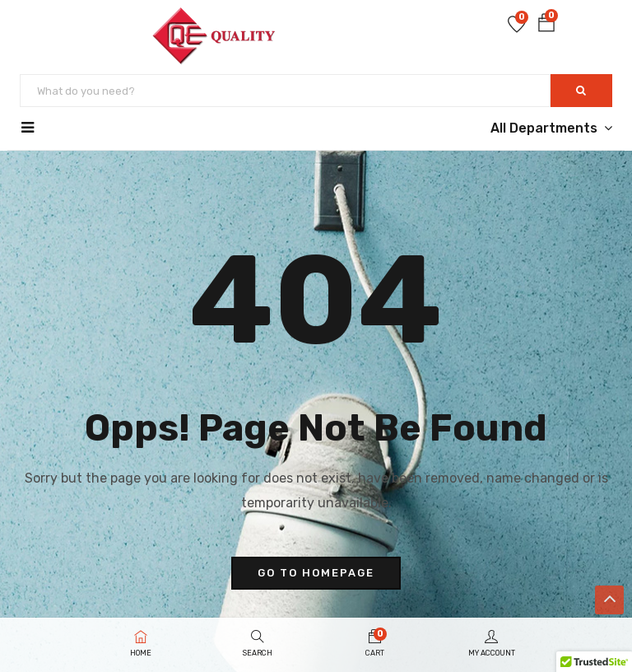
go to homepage (316, 573)
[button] (546, 26)
